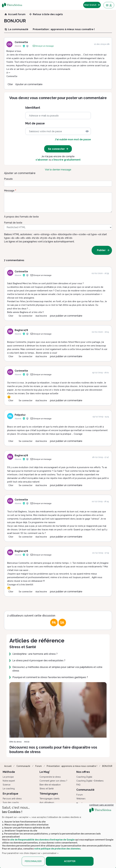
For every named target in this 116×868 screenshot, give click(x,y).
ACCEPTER (70, 861)
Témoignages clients (50, 799)
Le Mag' (45, 772)
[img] (87, 131)
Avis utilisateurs (47, 802)
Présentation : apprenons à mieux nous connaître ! (72, 766)
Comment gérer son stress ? (53, 781)
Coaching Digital (84, 777)
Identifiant (33, 108)
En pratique (10, 794)
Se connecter (26, 316)
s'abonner (42, 160)
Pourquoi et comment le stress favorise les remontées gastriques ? (50, 677)
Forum (39, 766)
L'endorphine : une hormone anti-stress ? (35, 654)
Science (7, 785)
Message (9, 191)
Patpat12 (20, 415)
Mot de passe (35, 123)
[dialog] (58, 836)
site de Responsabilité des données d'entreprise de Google (42, 840)
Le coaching (9, 789)
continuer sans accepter (101, 805)
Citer (10, 84)
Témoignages (49, 794)
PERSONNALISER (33, 861)
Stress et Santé (47, 789)
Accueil (8, 766)
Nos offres (83, 772)
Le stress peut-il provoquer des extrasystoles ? (39, 660)
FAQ (78, 785)
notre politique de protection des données (57, 849)
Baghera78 (21, 330)
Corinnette (21, 42)
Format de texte (13, 223)
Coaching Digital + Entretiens (90, 781)
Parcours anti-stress (12, 799)
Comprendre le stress (50, 777)
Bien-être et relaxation (50, 785)
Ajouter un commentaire (29, 84)
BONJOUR (107, 766)
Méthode (9, 772)
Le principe (8, 777)
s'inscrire (43, 316)
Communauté (23, 766)
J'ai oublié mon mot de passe (73, 139)
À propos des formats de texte (21, 217)
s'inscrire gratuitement (66, 160)
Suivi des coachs (11, 802)
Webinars (81, 799)
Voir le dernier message (58, 170)
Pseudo (8, 179)
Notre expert (9, 781)
